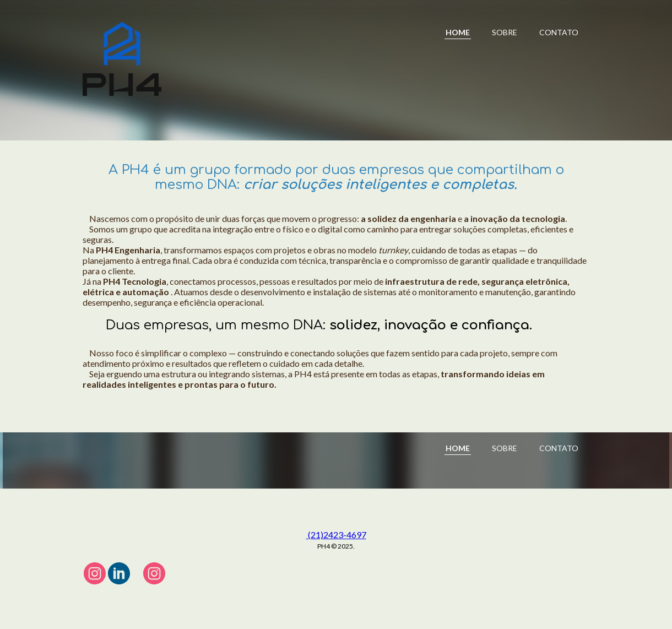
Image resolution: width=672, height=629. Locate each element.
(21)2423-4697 (336, 535)
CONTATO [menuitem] (559, 32)
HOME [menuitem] (458, 32)
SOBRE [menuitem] (505, 32)
